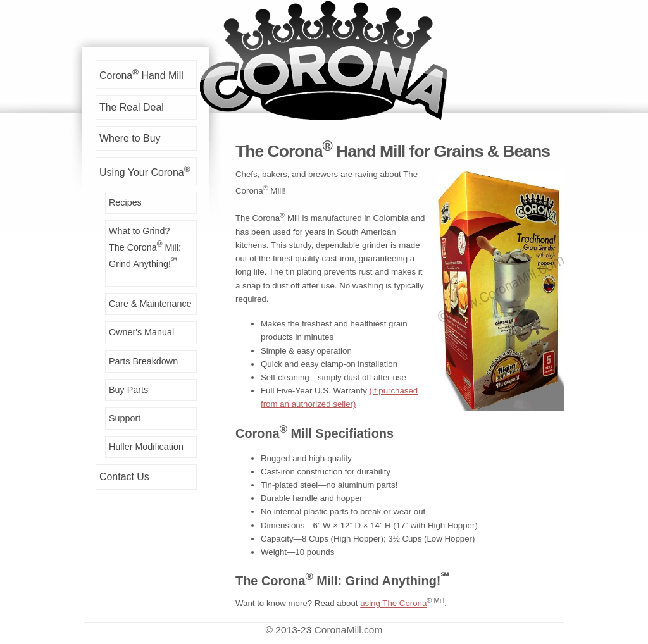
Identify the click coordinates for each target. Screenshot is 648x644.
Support (125, 418)
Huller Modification (146, 447)
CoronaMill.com (349, 630)
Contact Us (124, 477)
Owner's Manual (141, 332)
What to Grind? (152, 248)
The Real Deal (132, 107)
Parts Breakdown (143, 361)
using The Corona (393, 604)
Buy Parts (128, 390)
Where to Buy (130, 138)
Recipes (125, 202)
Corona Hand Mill (141, 74)
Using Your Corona (145, 171)
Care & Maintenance (150, 304)
